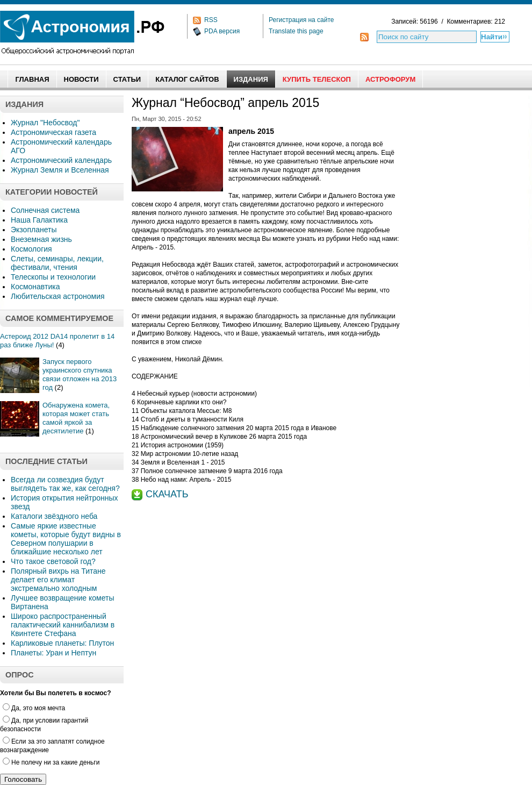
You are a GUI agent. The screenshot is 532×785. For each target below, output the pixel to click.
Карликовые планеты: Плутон (62, 643)
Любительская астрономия (58, 296)
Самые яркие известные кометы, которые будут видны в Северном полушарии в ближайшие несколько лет (66, 539)
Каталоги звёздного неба (54, 516)
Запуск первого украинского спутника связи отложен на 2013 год (80, 374)
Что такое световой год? (53, 561)
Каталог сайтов (187, 79)
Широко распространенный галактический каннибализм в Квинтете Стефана (63, 625)
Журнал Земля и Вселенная (60, 170)
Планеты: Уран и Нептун (53, 653)
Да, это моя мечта (34, 708)
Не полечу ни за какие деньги (51, 762)
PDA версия (222, 31)
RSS (211, 20)
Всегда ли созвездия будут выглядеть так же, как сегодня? (65, 484)
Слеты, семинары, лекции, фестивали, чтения (57, 263)
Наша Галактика (39, 220)
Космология (31, 249)
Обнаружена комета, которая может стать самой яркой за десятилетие (76, 418)
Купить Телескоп (317, 79)
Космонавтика (35, 287)
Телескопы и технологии (53, 277)
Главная (32, 79)
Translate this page (296, 31)
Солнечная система (45, 210)
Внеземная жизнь (41, 239)
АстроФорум (390, 79)
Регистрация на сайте (301, 20)
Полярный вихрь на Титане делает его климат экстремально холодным (58, 580)
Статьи (127, 79)
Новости (81, 79)
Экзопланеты (34, 230)
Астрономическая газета (53, 132)
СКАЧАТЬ (167, 494)
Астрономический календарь (61, 160)
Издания (251, 79)
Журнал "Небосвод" (45, 123)
